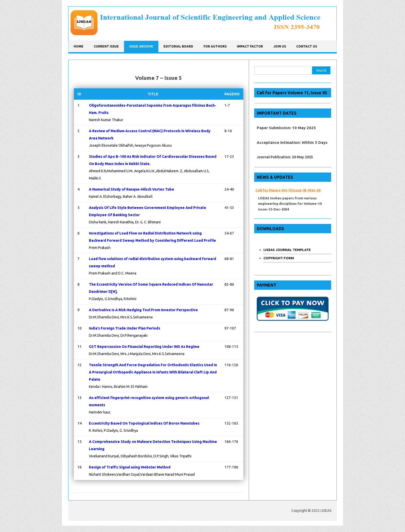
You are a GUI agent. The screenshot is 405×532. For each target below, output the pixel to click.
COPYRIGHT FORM (279, 258)
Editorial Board (178, 46)
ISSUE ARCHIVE (141, 46)
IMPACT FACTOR (250, 46)
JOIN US (280, 46)
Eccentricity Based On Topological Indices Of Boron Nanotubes (144, 423)
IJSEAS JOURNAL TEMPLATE (287, 250)
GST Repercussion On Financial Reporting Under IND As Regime (144, 347)
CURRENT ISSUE (106, 46)
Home (79, 46)
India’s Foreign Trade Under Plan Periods (124, 328)
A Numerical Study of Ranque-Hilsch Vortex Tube (131, 189)
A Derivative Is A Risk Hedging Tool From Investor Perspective (143, 310)
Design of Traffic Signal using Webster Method (130, 467)
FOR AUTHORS (215, 46)
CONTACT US (307, 46)
